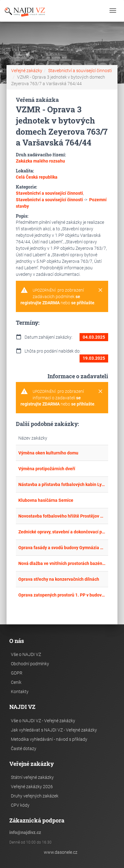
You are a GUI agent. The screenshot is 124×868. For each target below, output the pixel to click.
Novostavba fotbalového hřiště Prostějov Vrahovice (62, 516)
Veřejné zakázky (27, 71)
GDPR (17, 673)
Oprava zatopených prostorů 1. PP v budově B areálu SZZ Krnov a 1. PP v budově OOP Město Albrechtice (62, 595)
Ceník (16, 682)
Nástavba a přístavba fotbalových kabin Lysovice (62, 484)
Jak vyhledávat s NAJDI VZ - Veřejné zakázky (54, 730)
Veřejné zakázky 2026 (32, 787)
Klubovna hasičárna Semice (46, 500)
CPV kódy (20, 805)
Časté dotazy (24, 749)
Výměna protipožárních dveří (47, 469)
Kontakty (20, 692)
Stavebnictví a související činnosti (80, 71)
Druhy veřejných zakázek (35, 796)
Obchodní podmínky (30, 664)
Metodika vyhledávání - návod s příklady (49, 739)
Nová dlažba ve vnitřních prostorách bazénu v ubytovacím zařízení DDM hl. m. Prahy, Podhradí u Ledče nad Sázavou (62, 563)
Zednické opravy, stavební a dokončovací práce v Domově (62, 532)
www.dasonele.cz (61, 852)
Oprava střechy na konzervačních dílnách (59, 579)
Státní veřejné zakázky (32, 777)
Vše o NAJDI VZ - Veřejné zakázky (43, 721)
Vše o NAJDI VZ (26, 654)
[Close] (100, 290)
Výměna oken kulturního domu (48, 453)
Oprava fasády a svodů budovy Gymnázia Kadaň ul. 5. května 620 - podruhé (62, 548)
